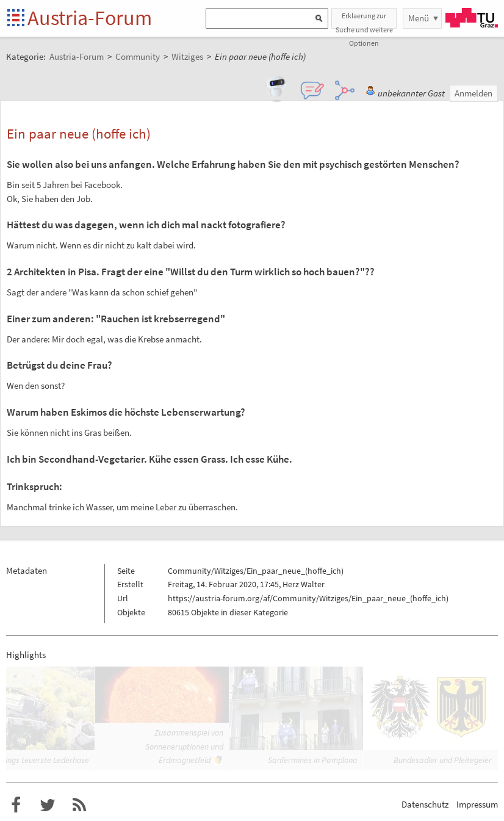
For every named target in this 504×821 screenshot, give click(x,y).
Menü (419, 18)
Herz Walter (304, 584)
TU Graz (472, 18)
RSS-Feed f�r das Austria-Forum (79, 805)
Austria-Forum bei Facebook (16, 805)
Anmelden (473, 93)
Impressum (477, 804)
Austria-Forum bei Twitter (48, 805)
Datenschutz (425, 804)
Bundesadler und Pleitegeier (443, 760)
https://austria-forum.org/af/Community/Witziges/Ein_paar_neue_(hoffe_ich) (308, 598)
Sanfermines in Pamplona (313, 760)
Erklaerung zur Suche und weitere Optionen (364, 20)
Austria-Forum (90, 18)
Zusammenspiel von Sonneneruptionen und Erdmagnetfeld (184, 746)
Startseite (17, 19)
